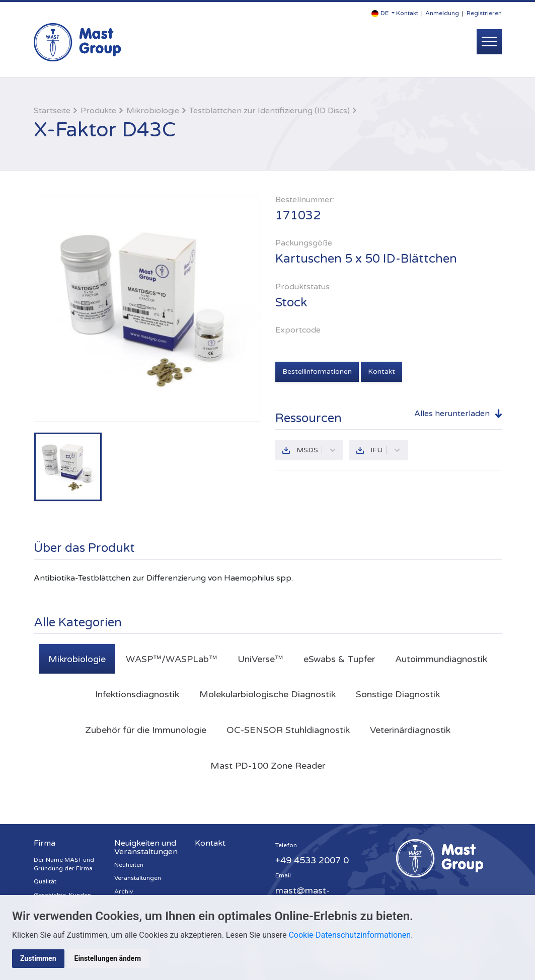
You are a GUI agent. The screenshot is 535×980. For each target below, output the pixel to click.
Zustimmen (38, 958)
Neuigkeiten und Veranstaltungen (146, 848)
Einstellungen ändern (108, 958)
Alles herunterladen (452, 414)
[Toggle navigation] (489, 42)
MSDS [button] (316, 450)
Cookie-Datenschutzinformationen (350, 935)
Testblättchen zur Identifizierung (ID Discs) (270, 111)
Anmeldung (442, 13)
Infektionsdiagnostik (137, 694)
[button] (383, 13)
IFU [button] (386, 450)
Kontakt (407, 13)
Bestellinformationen (317, 372)
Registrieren (484, 13)
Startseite (52, 111)
